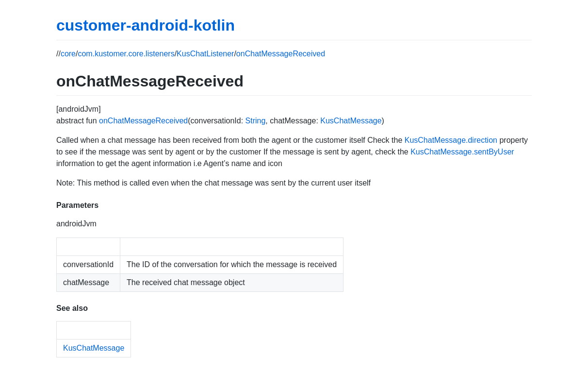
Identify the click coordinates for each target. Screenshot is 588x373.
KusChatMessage (351, 121)
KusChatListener (205, 54)
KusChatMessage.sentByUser (462, 152)
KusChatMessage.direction (451, 140)
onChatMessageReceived (281, 54)
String (256, 121)
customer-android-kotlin (146, 25)
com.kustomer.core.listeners (126, 54)
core (68, 54)
